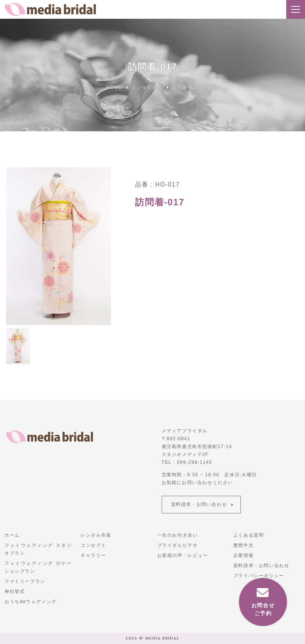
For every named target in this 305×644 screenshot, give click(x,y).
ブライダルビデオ (178, 545)
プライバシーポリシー (259, 576)
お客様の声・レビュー (183, 555)
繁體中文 (243, 545)
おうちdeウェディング (31, 602)
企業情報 (243, 555)
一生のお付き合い (178, 535)
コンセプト (93, 545)
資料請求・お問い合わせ (199, 504)
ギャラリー (93, 555)
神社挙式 (15, 591)
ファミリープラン (25, 581)
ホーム (12, 535)
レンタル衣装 (96, 535)
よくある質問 (249, 535)
